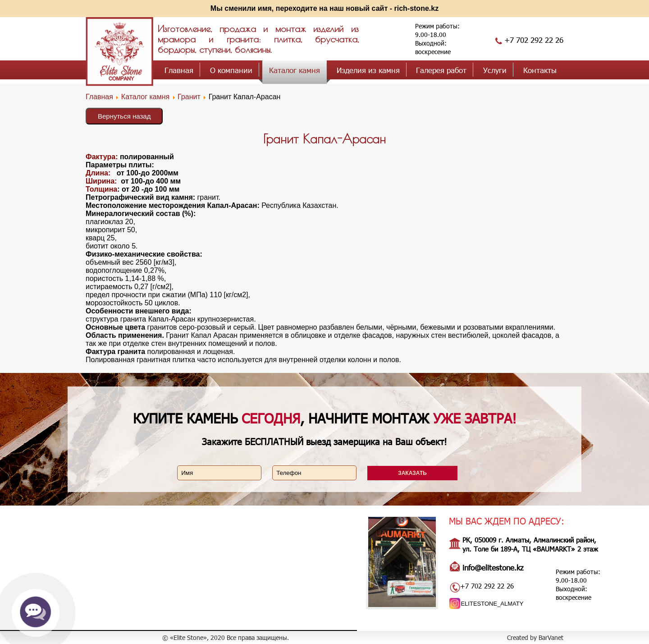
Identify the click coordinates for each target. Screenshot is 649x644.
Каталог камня (295, 70)
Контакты (540, 70)
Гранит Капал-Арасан (324, 139)
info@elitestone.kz (493, 567)
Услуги (495, 70)
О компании (231, 70)
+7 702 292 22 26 (534, 40)
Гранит (190, 97)
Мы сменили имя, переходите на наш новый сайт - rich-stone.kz (324, 8)
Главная (179, 70)
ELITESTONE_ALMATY (492, 604)
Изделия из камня (368, 70)
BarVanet (551, 637)
